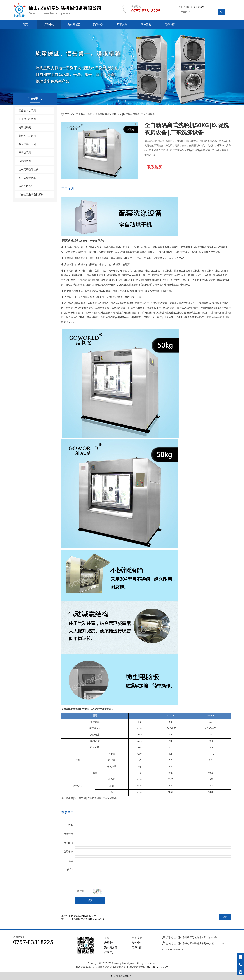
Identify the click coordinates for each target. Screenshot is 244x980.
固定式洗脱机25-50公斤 (84, 916)
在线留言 (68, 812)
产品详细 (68, 189)
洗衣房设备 (199, 7)
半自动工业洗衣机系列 (31, 195)
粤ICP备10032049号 (157, 967)
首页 (25, 24)
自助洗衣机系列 (27, 144)
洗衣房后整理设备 (28, 169)
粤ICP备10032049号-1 (122, 976)
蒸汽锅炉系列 (26, 186)
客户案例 (146, 24)
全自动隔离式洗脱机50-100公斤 (88, 919)
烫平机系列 (25, 127)
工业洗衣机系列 (27, 111)
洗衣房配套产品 (27, 178)
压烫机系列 (25, 161)
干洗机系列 (25, 153)
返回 (225, 917)
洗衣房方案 (74, 24)
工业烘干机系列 (27, 119)
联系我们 (170, 24)
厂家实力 (122, 24)
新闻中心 (98, 24)
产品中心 (49, 24)
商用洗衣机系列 (27, 136)
